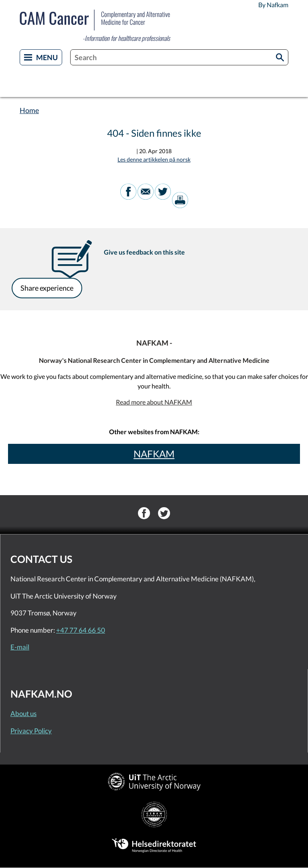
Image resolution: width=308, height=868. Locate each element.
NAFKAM (154, 454)
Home (29, 110)
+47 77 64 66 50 (81, 630)
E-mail (20, 647)
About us (23, 713)
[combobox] (179, 57)
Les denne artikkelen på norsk (154, 159)
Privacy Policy (31, 731)
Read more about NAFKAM (154, 402)
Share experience (47, 288)
